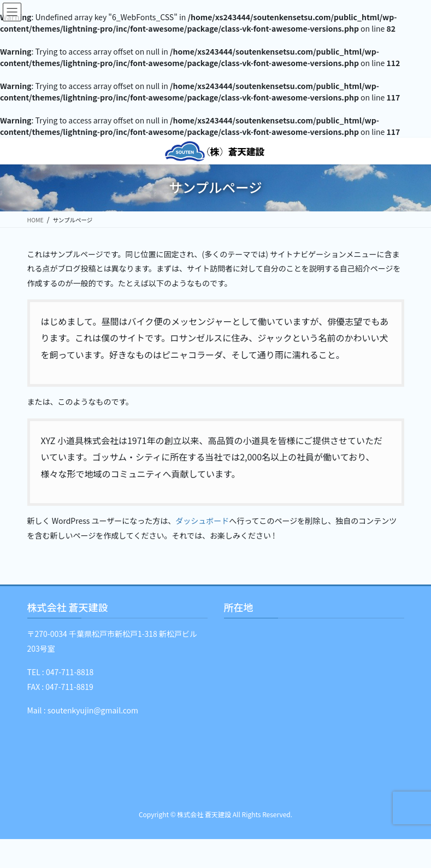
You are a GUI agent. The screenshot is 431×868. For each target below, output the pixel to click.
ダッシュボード (202, 521)
